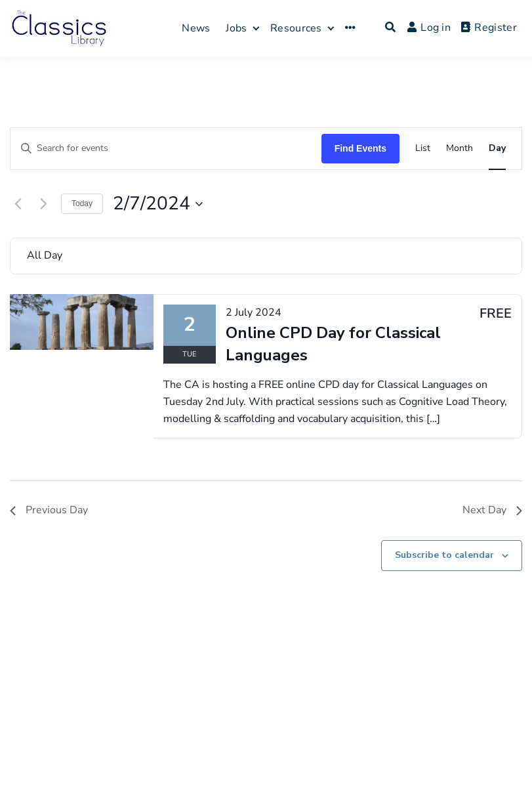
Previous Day (49, 510)
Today (82, 203)
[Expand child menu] (256, 28)
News (196, 28)
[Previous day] (18, 204)
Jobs (236, 28)
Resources (296, 28)
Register (489, 28)
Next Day (492, 510)
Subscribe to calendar (444, 555)
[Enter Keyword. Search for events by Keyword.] (166, 149)
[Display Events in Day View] (497, 149)
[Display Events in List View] (423, 149)
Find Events (360, 148)
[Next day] (43, 204)
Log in (429, 28)
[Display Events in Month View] (460, 149)
